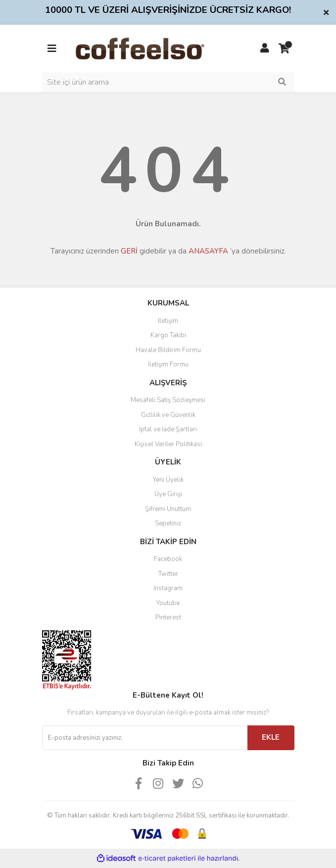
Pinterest (168, 617)
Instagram (168, 588)
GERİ (129, 251)
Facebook (168, 559)
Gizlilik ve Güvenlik (168, 415)
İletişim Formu (168, 364)
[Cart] (285, 49)
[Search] (168, 82)
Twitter (168, 574)
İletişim (168, 321)
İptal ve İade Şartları (168, 429)
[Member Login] (265, 49)
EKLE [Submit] (271, 737)
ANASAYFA (208, 251)
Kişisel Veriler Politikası (168, 444)
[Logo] (156, 48)
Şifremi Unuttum (168, 509)
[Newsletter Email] (145, 738)
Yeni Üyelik (168, 480)
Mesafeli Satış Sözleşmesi (168, 400)
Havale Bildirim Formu (168, 350)
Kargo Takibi (168, 335)
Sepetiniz (168, 523)
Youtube (168, 603)
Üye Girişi (168, 494)
